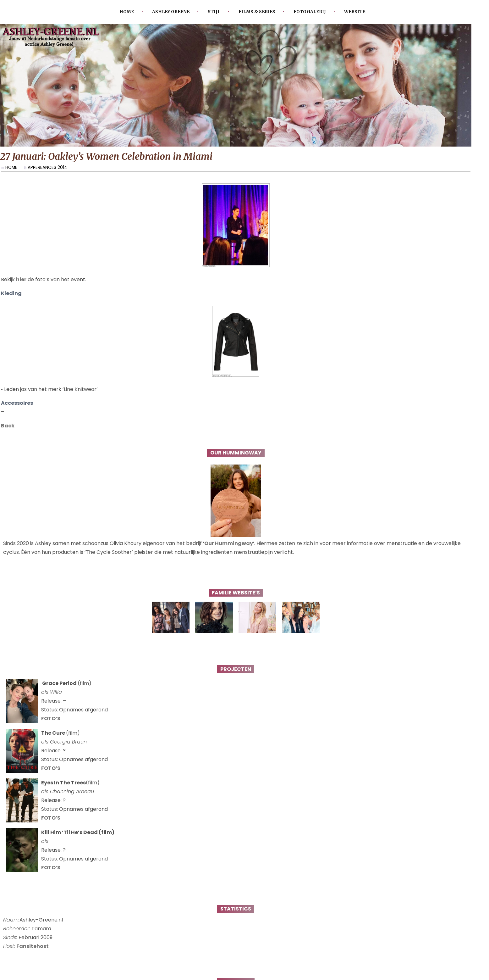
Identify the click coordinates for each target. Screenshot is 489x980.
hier (21, 286)
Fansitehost (33, 952)
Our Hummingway (229, 550)
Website (355, 12)
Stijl (214, 12)
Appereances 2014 (47, 167)
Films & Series (257, 12)
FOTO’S (51, 725)
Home (127, 12)
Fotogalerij (310, 12)
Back (8, 432)
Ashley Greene (171, 12)
